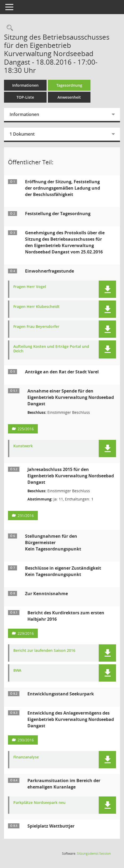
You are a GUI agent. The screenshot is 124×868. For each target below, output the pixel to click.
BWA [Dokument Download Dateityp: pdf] (17, 671)
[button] (107, 289)
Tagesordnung (69, 85)
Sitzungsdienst (94, 854)
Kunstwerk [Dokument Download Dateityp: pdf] (23, 446)
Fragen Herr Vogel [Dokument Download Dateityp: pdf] (30, 287)
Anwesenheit (69, 97)
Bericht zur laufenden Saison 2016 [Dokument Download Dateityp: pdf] (44, 651)
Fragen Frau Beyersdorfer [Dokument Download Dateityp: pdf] (36, 327)
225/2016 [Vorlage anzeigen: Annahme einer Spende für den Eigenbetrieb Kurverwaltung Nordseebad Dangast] (26, 429)
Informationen (25, 85)
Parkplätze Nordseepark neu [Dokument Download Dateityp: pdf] (39, 803)
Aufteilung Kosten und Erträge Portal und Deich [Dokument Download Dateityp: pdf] (51, 349)
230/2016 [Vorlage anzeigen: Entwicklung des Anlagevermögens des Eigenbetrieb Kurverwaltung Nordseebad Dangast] (26, 740)
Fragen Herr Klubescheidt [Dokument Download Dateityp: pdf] (36, 307)
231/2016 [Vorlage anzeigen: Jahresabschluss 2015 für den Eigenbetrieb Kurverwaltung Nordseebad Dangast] (26, 516)
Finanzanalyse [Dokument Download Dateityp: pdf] (26, 757)
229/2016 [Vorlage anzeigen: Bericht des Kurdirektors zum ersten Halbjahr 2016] (26, 633)
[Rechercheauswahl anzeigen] (9, 28)
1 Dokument (22, 134)
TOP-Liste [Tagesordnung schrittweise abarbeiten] (25, 97)
